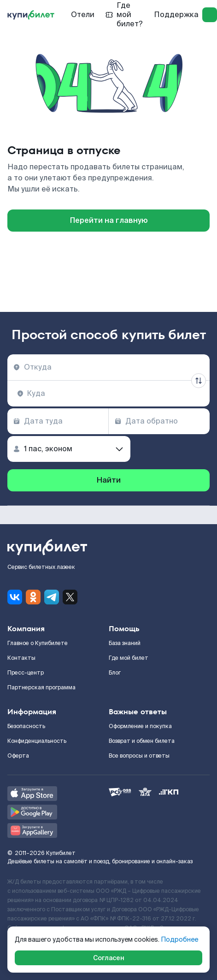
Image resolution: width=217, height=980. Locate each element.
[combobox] (108, 367)
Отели (83, 15)
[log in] (210, 15)
